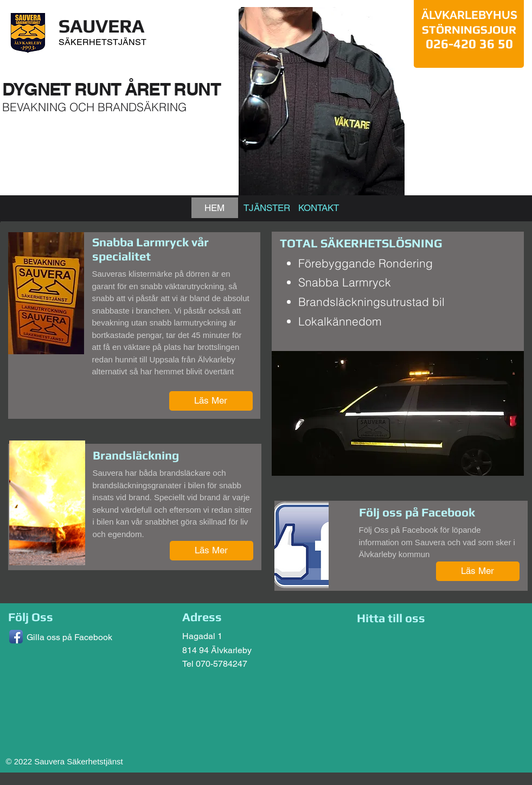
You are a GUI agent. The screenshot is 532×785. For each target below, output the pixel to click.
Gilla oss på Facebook (69, 637)
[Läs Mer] (211, 401)
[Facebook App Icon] (16, 637)
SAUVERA (101, 26)
